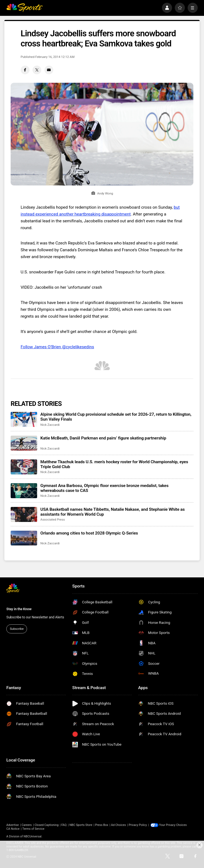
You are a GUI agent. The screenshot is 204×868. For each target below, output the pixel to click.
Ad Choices (118, 825)
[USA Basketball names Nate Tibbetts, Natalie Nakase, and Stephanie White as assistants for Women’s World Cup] (24, 514)
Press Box (102, 825)
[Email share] (49, 70)
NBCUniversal (32, 836)
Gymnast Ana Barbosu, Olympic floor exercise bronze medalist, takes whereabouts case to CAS (104, 488)
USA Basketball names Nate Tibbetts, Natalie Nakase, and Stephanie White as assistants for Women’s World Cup (113, 512)
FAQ (64, 825)
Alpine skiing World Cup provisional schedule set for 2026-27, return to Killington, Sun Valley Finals (116, 417)
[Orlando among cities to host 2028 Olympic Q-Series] (24, 538)
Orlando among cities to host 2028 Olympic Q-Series (89, 533)
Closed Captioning (46, 825)
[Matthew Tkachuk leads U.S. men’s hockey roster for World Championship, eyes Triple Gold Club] (24, 467)
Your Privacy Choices (173, 825)
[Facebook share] (25, 70)
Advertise (12, 825)
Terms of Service (33, 829)
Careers (27, 825)
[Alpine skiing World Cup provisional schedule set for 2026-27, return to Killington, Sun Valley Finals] (24, 419)
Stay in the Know (19, 609)
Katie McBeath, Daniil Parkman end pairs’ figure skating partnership (103, 438)
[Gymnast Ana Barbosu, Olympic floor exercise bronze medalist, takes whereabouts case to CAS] (24, 491)
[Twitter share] (37, 70)
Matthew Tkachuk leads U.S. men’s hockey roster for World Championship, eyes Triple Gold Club (114, 464)
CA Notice (13, 829)
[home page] (24, 8)
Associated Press (53, 519)
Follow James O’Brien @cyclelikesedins (57, 347)
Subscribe (17, 629)
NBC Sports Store (81, 825)
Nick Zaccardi (50, 425)
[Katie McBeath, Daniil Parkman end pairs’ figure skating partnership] (24, 443)
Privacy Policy (138, 825)
